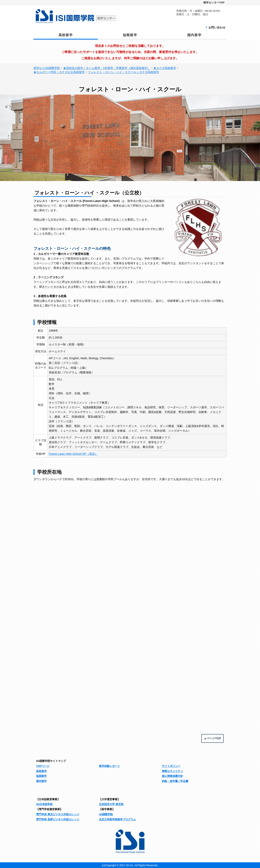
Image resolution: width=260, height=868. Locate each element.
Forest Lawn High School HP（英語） (73, 454)
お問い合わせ (217, 27)
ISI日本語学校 (44, 804)
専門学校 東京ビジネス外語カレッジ (58, 814)
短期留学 (130, 35)
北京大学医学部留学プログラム (117, 819)
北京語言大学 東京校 (111, 804)
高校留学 (66, 35)
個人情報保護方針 (172, 776)
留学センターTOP (214, 3)
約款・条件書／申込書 (175, 781)
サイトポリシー (171, 766)
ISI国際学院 (106, 814)
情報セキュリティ (172, 771)
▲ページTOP (212, 738)
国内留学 (194, 35)
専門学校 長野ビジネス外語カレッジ (58, 819)
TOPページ (43, 766)
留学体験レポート (109, 766)
